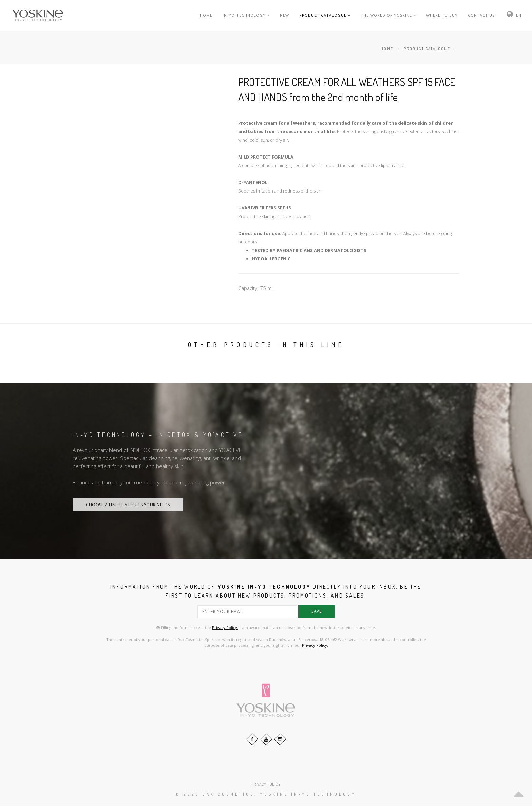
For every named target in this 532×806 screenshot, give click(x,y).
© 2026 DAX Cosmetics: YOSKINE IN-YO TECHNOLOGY (266, 794)
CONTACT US (481, 15)
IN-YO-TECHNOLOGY (246, 15)
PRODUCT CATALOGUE (325, 15)
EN (519, 15)
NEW (284, 15)
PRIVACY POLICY (266, 784)
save (316, 611)
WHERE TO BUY (442, 15)
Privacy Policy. (225, 628)
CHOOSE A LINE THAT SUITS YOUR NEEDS (128, 505)
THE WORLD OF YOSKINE (388, 15)
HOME (206, 15)
